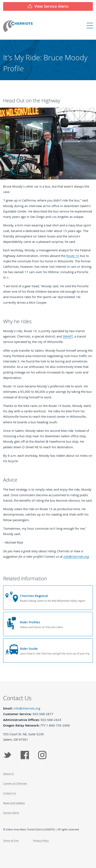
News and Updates (14, 803)
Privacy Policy (41, 841)
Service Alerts (11, 813)
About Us (8, 774)
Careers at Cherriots (15, 783)
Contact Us (9, 793)
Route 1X (73, 256)
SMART (68, 336)
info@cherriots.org (76, 556)
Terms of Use (11, 841)
